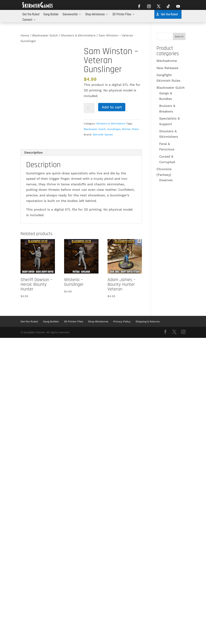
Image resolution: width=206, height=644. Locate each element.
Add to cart (112, 107)
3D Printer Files (122, 15)
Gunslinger (114, 129)
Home (25, 35)
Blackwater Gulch (45, 35)
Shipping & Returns (148, 321)
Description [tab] (33, 152)
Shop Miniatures (95, 15)
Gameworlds (70, 15)
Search (179, 36)
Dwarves (166, 180)
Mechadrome (167, 61)
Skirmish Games (103, 134)
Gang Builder (51, 15)
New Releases (167, 68)
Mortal (126, 129)
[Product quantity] (89, 108)
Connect (27, 20)
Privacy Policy (122, 321)
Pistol (135, 129)
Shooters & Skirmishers (78, 35)
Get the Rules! (31, 15)
